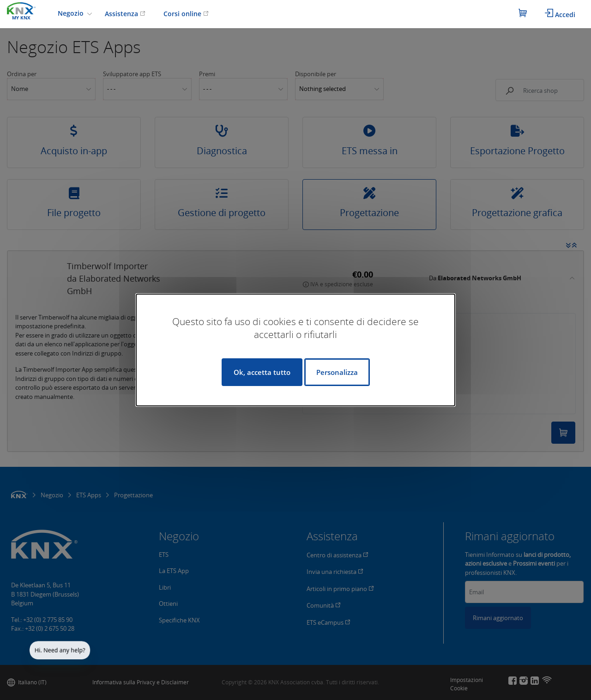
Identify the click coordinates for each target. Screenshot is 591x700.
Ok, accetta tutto (262, 372)
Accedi (560, 14)
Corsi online (186, 14)
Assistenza (125, 14)
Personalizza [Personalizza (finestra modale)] (337, 372)
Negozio (72, 13)
